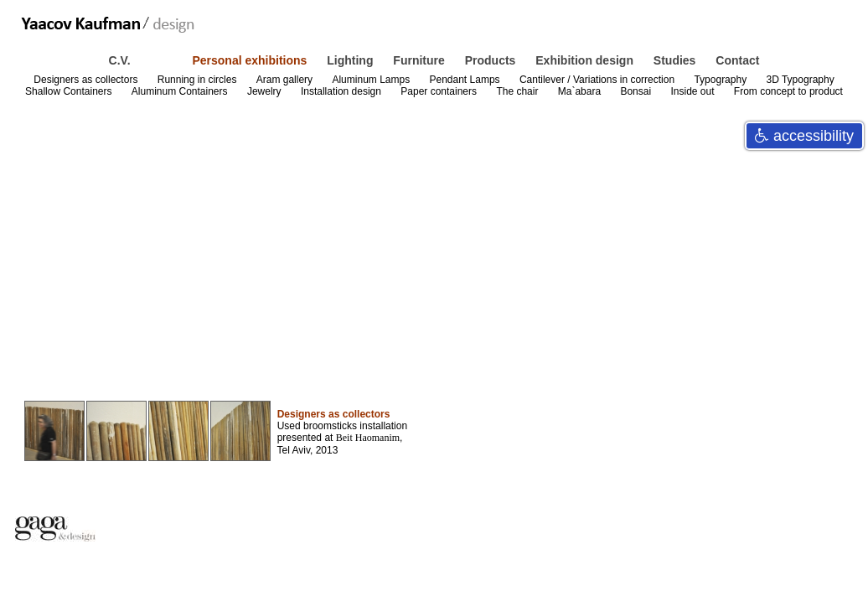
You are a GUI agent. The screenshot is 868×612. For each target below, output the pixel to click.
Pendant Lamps (466, 80)
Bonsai (637, 91)
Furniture (420, 60)
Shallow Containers (70, 91)
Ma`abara (581, 91)
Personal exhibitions (251, 60)
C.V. (121, 60)
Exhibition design (586, 60)
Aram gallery (286, 80)
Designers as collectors (87, 80)
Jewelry (266, 91)
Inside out (693, 91)
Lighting (351, 60)
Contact (737, 60)
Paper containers (440, 91)
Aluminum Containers (181, 91)
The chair (518, 91)
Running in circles (199, 80)
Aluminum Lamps (372, 80)
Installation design (342, 91)
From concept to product (788, 91)
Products (492, 60)
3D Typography (800, 80)
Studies (676, 60)
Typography (721, 80)
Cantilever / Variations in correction (599, 80)
